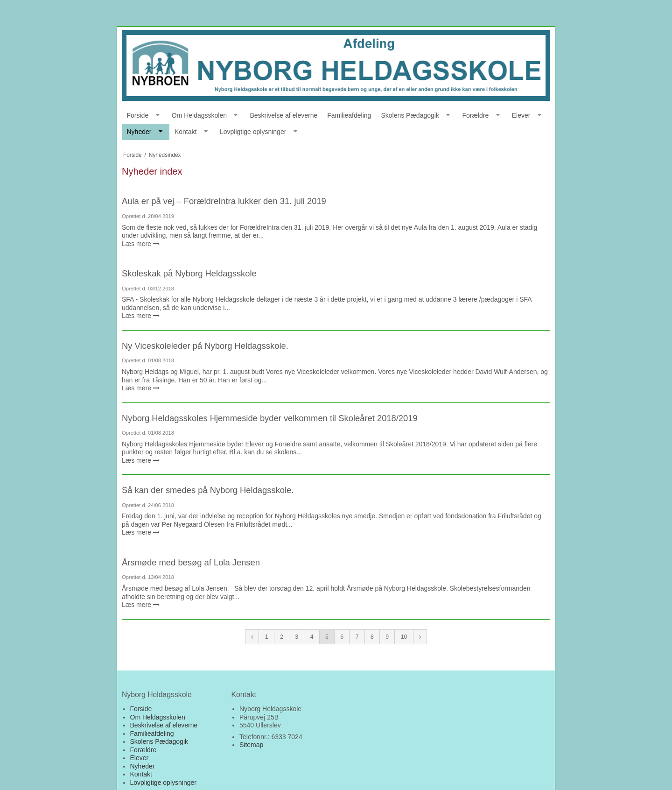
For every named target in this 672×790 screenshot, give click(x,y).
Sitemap (251, 745)
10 (404, 637)
